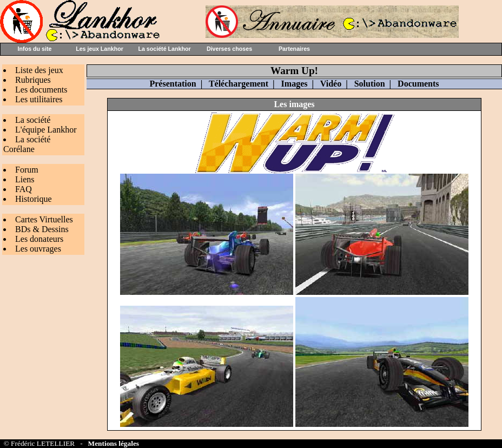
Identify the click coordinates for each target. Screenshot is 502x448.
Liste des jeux (39, 70)
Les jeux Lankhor (100, 49)
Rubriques (33, 80)
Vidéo (331, 84)
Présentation (173, 84)
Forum (27, 170)
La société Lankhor (164, 49)
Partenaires (294, 49)
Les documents (41, 90)
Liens (25, 179)
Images (295, 84)
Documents (418, 84)
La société (33, 120)
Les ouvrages (38, 249)
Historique (34, 199)
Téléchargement (239, 84)
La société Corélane (27, 144)
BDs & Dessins (42, 229)
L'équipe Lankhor (46, 130)
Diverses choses (229, 49)
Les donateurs (39, 239)
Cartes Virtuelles (44, 219)
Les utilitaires (39, 99)
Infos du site (35, 49)
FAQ (24, 189)
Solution (370, 84)
